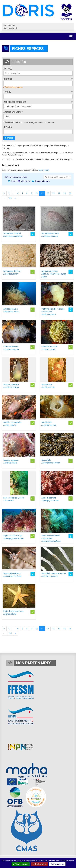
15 (65, 193)
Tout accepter (21, 864)
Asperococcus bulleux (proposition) (51, 538)
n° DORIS (8, 127)
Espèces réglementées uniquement (38, 122)
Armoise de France (54, 274)
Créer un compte (11, 28)
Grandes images (41, 181)
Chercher (9, 138)
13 (53, 193)
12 (48, 193)
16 (70, 193)
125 (10, 198)
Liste (12, 181)
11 (42, 193)
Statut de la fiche (13, 112)
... (13, 193)
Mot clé (8, 69)
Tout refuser (40, 864)
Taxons (7, 92)
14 (59, 193)
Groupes (8, 79)
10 (36, 193)
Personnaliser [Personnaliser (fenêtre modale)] (57, 864)
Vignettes (24, 181)
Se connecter (9, 25)
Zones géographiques (15, 102)
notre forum (44, 170)
